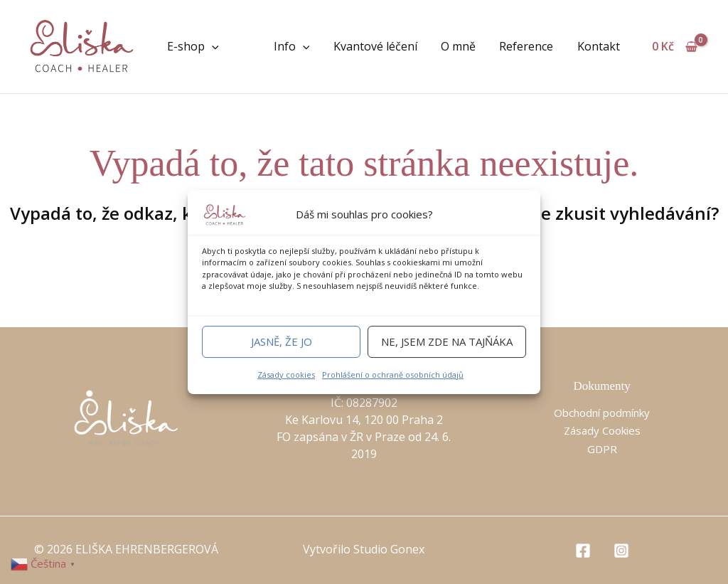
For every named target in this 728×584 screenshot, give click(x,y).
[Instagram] (621, 551)
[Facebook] (583, 551)
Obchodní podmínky (602, 413)
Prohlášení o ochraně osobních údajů (393, 375)
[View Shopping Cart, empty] (674, 46)
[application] (212, 46)
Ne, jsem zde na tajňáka (447, 341)
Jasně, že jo (282, 341)
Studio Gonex (389, 549)
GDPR (602, 449)
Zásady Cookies (602, 430)
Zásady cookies (286, 375)
